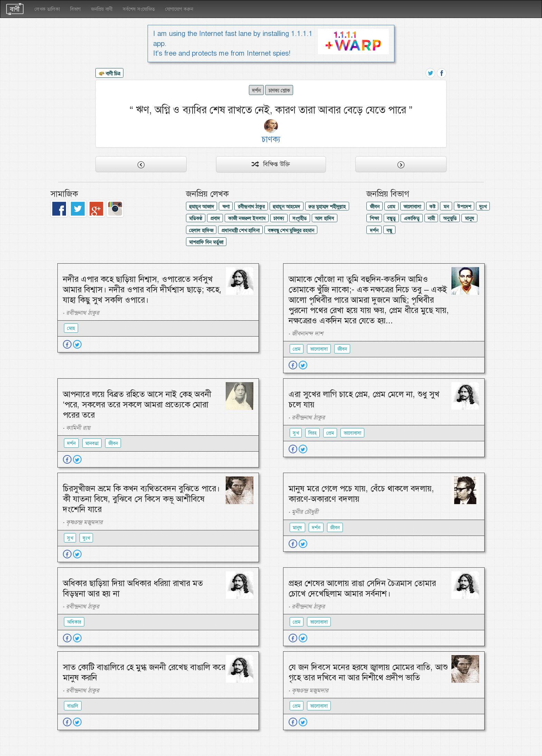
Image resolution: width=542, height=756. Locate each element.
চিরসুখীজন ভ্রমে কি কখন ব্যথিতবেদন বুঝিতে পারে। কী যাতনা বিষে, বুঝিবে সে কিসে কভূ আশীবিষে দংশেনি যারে (141, 499)
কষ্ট (432, 207)
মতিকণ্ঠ (196, 218)
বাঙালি (73, 706)
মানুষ (470, 218)
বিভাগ (75, 9)
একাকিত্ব (412, 218)
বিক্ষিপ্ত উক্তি (271, 164)
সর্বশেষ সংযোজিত (139, 9)
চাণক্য (279, 218)
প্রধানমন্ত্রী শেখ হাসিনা (241, 230)
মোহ (71, 328)
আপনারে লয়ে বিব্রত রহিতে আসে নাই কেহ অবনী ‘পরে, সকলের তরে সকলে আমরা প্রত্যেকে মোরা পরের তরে (137, 405)
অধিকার (74, 622)
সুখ (296, 433)
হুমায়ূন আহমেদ (286, 207)
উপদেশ (464, 207)
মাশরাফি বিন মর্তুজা (206, 242)
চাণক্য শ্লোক (279, 91)
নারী (431, 218)
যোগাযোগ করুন (179, 9)
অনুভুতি (450, 218)
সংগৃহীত (300, 218)
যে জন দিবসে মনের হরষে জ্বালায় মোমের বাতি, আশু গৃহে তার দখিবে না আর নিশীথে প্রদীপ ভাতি (368, 672)
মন (446, 207)
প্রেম (391, 207)
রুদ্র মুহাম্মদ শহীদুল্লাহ (327, 207)
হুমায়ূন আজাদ (202, 207)
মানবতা (92, 443)
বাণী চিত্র (110, 74)
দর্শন (256, 91)
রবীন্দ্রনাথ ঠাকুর (251, 207)
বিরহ (312, 433)
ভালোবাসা (412, 207)
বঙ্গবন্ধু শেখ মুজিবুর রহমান (291, 230)
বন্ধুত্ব (391, 218)
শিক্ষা (374, 218)
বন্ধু (389, 230)
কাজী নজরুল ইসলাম (247, 218)
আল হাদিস (325, 218)
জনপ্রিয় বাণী (102, 9)
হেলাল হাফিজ (201, 230)
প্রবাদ (215, 218)
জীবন (375, 207)
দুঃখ (483, 207)
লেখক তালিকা (47, 9)
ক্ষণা (226, 207)
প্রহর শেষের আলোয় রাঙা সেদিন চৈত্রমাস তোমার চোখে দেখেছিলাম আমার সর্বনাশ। (362, 588)
